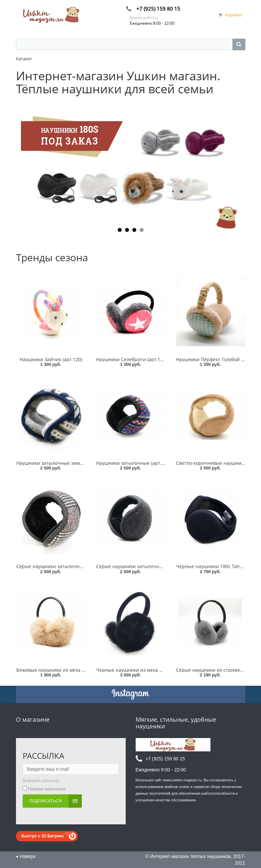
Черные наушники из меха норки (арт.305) (145, 670)
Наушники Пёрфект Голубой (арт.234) (218, 359)
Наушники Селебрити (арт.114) (131, 359)
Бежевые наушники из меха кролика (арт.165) (69, 670)
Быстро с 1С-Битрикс (43, 836)
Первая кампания (47, 789)
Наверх (26, 856)
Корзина (234, 15)
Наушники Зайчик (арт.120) (51, 359)
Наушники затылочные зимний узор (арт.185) (69, 463)
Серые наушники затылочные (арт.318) (62, 566)
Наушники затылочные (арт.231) (133, 463)
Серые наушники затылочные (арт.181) (141, 566)
